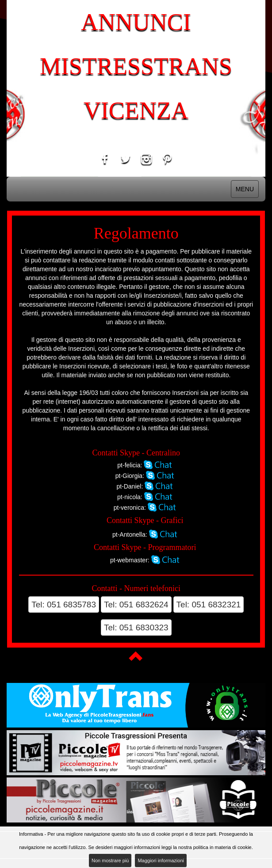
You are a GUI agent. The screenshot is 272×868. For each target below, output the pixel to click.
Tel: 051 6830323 (136, 627)
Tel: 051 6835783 (64, 605)
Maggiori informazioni (161, 860)
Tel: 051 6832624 (136, 605)
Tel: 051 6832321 (209, 605)
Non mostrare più (110, 860)
